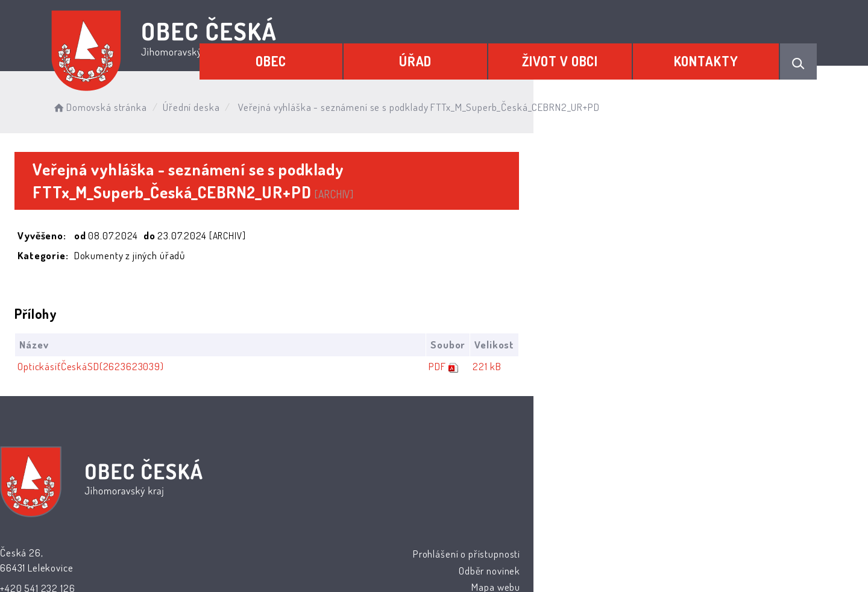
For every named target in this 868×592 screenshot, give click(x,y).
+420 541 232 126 (350, 466)
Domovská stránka (178, 102)
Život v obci (594, 52)
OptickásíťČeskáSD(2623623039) (146, 345)
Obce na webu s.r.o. (568, 548)
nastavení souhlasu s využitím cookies (655, 562)
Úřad (473, 52)
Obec (352, 52)
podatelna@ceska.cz (357, 483)
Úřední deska (269, 102)
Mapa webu (531, 464)
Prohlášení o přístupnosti (502, 432)
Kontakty (717, 52)
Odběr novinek (525, 448)
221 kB (766, 345)
